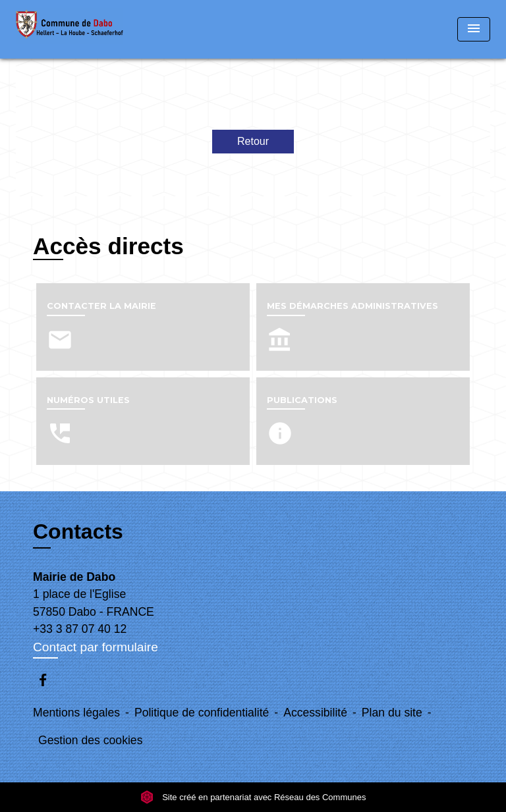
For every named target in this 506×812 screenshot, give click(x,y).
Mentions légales (76, 713)
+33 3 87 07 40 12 (80, 629)
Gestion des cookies (90, 740)
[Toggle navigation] (474, 29)
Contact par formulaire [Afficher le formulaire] (96, 647)
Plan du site (392, 713)
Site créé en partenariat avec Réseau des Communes (253, 797)
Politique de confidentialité (202, 713)
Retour (253, 141)
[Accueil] (70, 29)
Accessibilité (315, 713)
